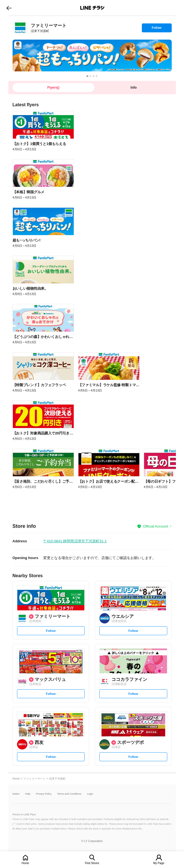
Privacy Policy (44, 794)
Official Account (155, 526)
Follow (157, 29)
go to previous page (9, 8)
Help (28, 794)
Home (25, 863)
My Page (159, 863)
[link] (20, 28)
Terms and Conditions (69, 794)
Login (90, 794)
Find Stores (92, 863)
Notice (16, 794)
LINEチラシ (93, 8)
